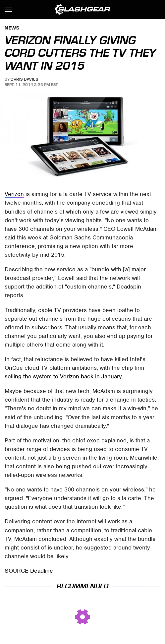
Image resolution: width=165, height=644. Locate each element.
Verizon (14, 194)
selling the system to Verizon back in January (63, 376)
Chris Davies (24, 79)
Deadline (42, 571)
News (12, 28)
